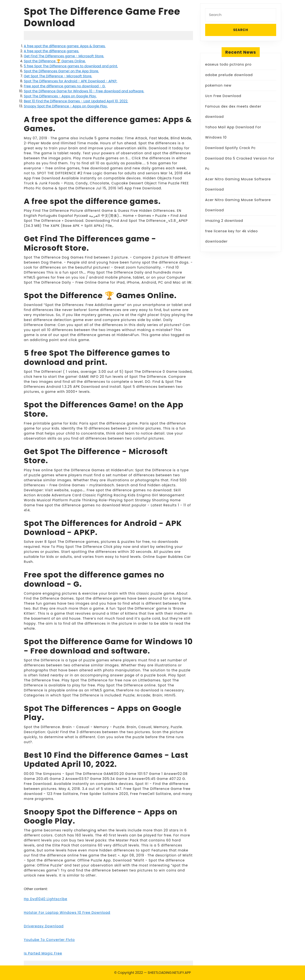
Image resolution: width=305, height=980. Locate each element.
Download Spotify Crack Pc (230, 148)
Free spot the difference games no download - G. (65, 86)
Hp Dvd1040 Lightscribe (46, 899)
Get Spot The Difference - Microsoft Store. (58, 76)
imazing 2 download (224, 221)
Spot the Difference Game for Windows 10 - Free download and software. (84, 91)
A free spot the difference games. (51, 51)
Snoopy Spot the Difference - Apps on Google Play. (66, 106)
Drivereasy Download (44, 926)
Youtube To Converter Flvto (49, 940)
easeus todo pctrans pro (228, 64)
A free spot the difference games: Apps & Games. (65, 46)
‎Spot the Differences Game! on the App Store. (61, 71)
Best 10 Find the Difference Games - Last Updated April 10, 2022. (76, 101)
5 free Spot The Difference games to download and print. (71, 66)
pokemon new (218, 85)
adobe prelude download (229, 75)
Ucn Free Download (223, 96)
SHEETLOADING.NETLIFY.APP (169, 973)
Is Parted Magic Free (43, 953)
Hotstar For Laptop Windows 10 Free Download (67, 913)
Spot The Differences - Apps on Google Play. (60, 96)
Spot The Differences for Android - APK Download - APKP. (71, 81)
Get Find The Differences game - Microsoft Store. (64, 56)
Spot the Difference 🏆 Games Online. (55, 61)
